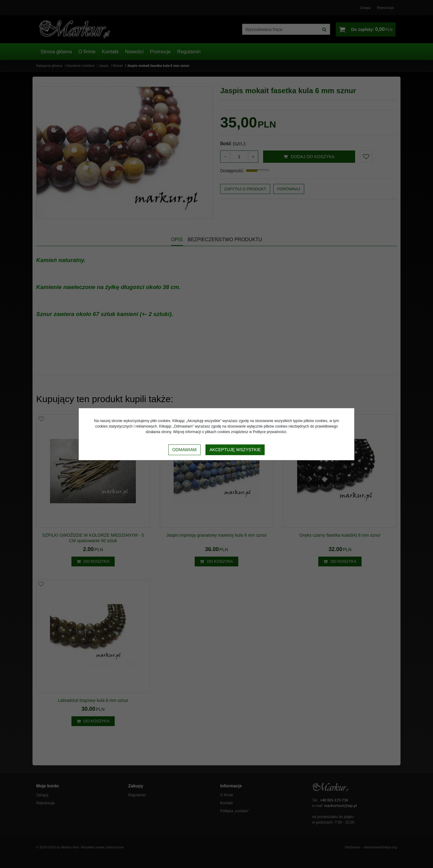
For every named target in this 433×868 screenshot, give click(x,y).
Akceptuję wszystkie (235, 450)
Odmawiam (185, 450)
